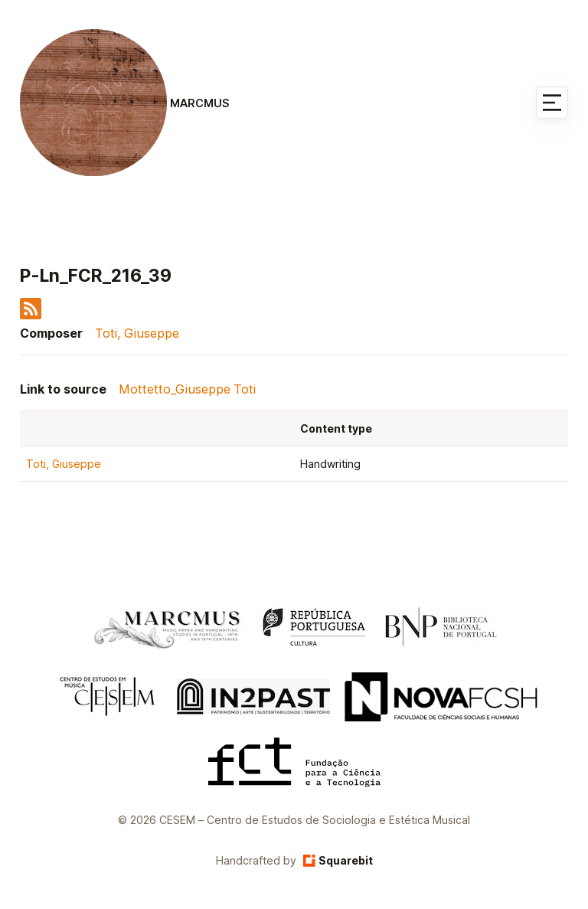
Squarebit (338, 860)
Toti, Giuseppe (137, 333)
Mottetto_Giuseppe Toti (187, 389)
